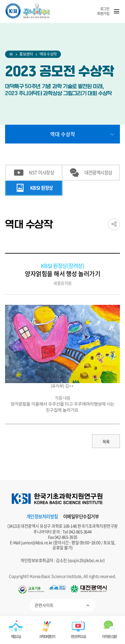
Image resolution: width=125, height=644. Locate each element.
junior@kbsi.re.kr (37, 542)
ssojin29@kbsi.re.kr (86, 560)
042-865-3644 (80, 532)
